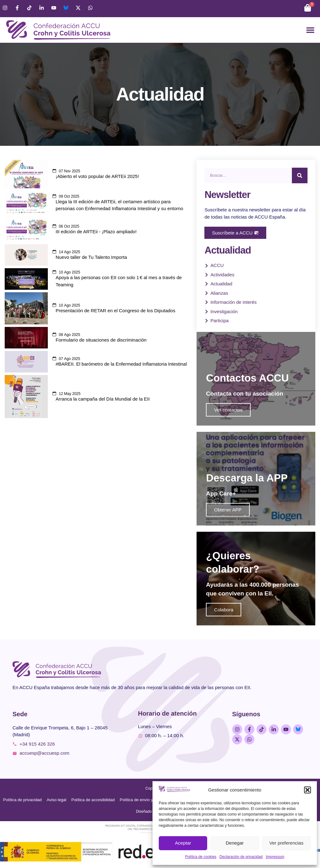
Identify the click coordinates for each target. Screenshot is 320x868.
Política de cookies (201, 857)
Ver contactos (228, 410)
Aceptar (183, 843)
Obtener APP (228, 510)
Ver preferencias (286, 843)
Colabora (224, 610)
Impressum (275, 857)
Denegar (235, 843)
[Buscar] (300, 175)
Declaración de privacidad (241, 857)
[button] (307, 790)
